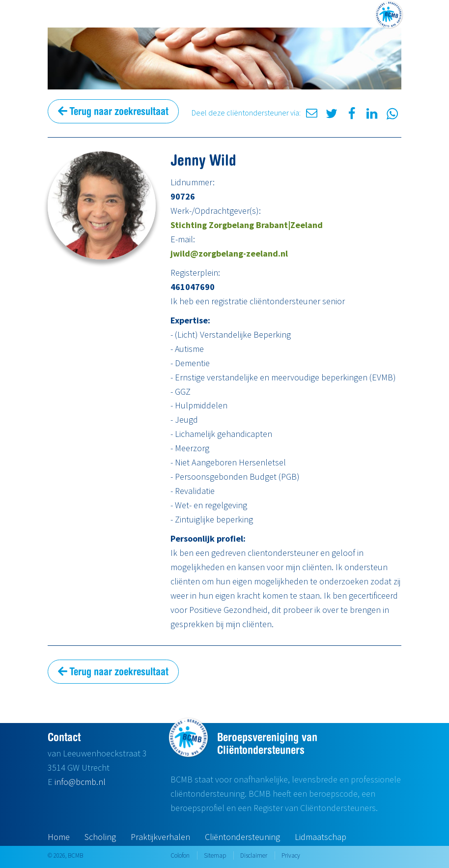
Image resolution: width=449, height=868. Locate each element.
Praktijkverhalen (160, 837)
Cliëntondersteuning (242, 837)
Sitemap (215, 855)
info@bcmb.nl (80, 782)
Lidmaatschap (321, 837)
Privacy (291, 855)
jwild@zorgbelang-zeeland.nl (229, 253)
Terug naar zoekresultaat (113, 111)
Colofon (180, 855)
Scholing (100, 837)
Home (59, 837)
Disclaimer (254, 855)
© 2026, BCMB (65, 855)
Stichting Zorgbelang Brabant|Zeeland (247, 225)
